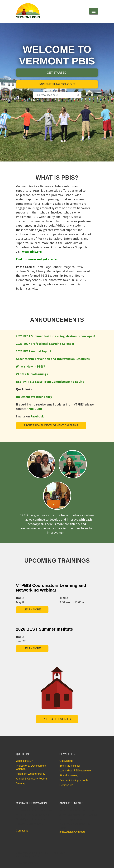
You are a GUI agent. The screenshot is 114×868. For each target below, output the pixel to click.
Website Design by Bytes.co (30, 856)
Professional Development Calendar (51, 426)
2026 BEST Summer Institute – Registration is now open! (55, 336)
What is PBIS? (24, 761)
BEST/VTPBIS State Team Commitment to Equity (50, 382)
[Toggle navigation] (94, 11)
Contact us (22, 831)
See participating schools (74, 780)
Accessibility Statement (27, 863)
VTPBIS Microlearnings (32, 374)
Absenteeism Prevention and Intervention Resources (53, 359)
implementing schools (57, 84)
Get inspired (66, 785)
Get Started (66, 761)
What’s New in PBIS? (30, 366)
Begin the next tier (70, 766)
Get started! (57, 73)
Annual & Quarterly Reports (32, 779)
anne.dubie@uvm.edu (72, 832)
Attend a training (69, 776)
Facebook (37, 416)
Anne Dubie (35, 409)
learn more (32, 610)
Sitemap (21, 784)
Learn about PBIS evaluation (76, 771)
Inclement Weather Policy (31, 774)
